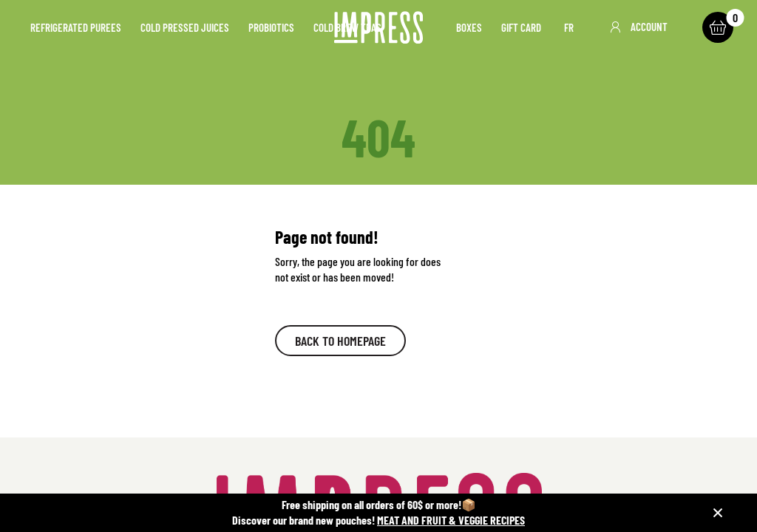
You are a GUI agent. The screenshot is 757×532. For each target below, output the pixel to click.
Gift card (521, 27)
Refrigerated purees (76, 27)
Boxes (469, 27)
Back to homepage (340, 341)
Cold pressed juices (185, 27)
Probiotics (271, 27)
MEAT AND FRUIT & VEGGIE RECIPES (451, 520)
